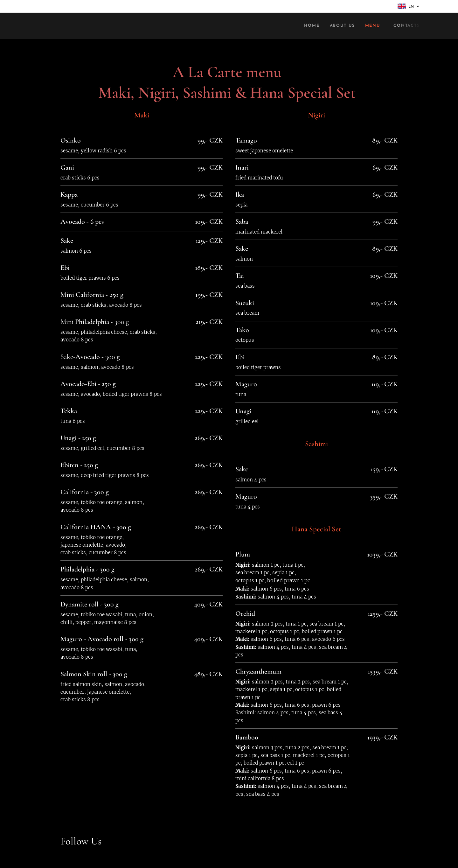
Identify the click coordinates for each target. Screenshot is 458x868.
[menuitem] (307, 26)
